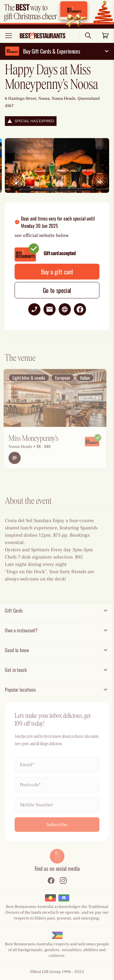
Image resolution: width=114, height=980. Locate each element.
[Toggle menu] (9, 36)
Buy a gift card (57, 272)
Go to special (57, 290)
